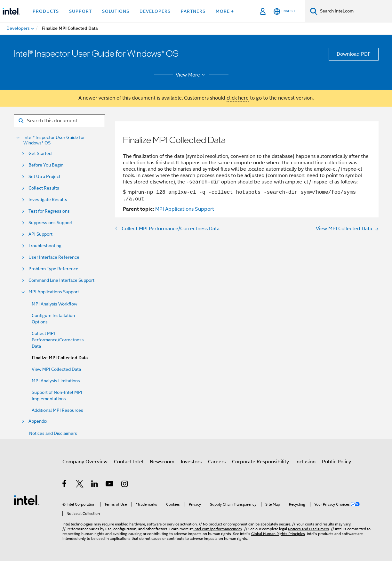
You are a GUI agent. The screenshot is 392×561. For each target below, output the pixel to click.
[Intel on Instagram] (125, 485)
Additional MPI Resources (57, 410)
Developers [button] (155, 11)
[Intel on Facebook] (65, 485)
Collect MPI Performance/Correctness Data (58, 340)
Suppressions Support (51, 223)
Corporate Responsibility (260, 462)
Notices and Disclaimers (53, 433)
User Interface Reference (54, 257)
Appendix (38, 421)
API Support (40, 234)
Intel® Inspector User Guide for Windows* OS (54, 140)
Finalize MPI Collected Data (60, 358)
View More (191, 75)
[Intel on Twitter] (80, 485)
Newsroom (162, 462)
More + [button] (225, 11)
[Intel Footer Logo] (27, 500)
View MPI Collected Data (56, 369)
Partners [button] (193, 11)
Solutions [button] (116, 11)
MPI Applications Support (54, 292)
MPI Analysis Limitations (56, 381)
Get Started (40, 154)
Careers (217, 462)
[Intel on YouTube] (110, 485)
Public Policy (336, 462)
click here (238, 98)
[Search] (314, 11)
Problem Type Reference (53, 269)
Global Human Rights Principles (278, 534)
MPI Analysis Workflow (54, 304)
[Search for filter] (59, 121)
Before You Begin (46, 165)
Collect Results (44, 188)
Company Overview (85, 462)
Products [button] (46, 11)
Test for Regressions (49, 211)
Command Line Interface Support (61, 280)
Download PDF (354, 54)
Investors (191, 462)
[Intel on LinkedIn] (95, 485)
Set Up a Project (44, 177)
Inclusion (305, 462)
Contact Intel (129, 462)
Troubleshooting (45, 246)
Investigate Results (48, 200)
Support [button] (80, 11)
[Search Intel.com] (355, 11)
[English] (284, 11)
